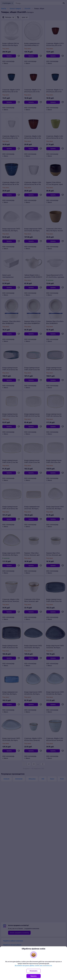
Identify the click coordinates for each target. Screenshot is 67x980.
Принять (34, 976)
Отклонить (34, 971)
